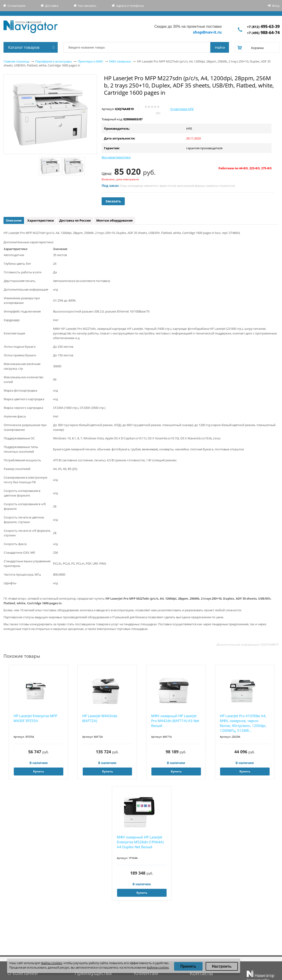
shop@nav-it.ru (207, 32)
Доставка (52, 6)
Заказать (113, 201)
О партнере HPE (182, 109)
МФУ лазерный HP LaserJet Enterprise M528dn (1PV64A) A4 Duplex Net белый (140, 842)
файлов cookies (158, 967)
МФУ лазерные (120, 61)
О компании (16, 6)
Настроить (222, 966)
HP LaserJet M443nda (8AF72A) (100, 718)
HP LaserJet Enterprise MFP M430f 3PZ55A (35, 718)
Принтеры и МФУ (90, 61)
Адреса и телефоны (130, 6)
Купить (39, 771)
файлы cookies (52, 963)
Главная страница (16, 61)
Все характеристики (116, 157)
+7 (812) (263, 27)
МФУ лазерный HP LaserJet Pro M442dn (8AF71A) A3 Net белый (175, 721)
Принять (188, 966)
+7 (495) (263, 33)
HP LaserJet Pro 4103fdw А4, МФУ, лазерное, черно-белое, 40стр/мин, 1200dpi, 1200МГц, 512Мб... (243, 723)
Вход (276, 6)
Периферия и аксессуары (54, 61)
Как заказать (87, 6)
